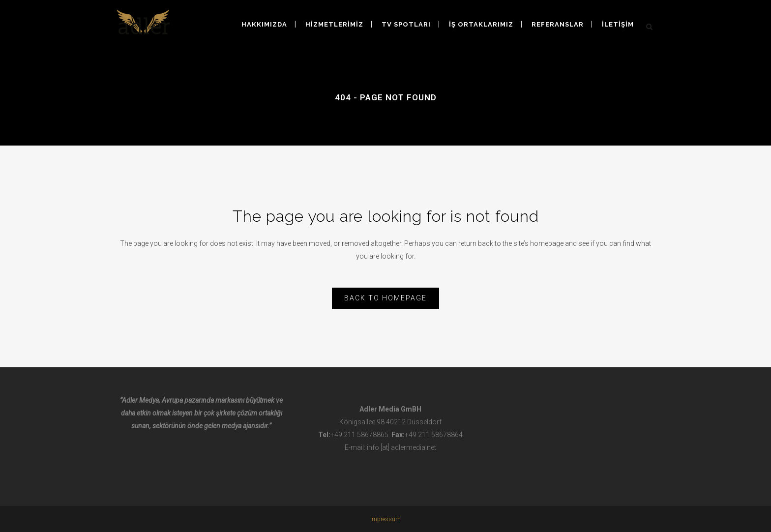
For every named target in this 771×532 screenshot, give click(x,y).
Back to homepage (385, 298)
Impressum (385, 519)
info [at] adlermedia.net (401, 447)
